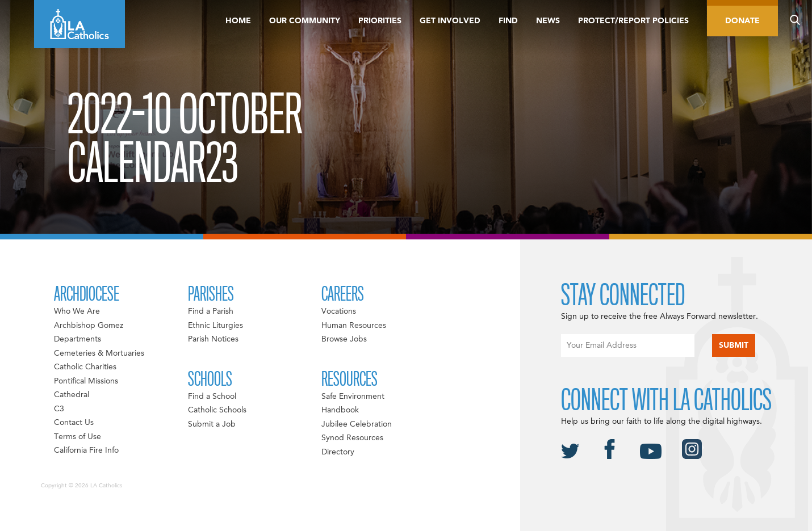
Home (238, 21)
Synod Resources (352, 438)
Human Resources (354, 326)
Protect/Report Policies (633, 21)
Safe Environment (353, 397)
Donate (742, 21)
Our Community (305, 21)
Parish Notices (213, 339)
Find (508, 21)
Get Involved (450, 21)
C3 (59, 409)
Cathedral (72, 395)
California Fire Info (86, 450)
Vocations (339, 311)
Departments (78, 339)
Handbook (340, 410)
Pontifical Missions (86, 381)
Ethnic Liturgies (215, 326)
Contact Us (74, 423)
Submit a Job (212, 424)
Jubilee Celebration (357, 424)
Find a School (212, 397)
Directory (338, 452)
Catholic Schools (217, 410)
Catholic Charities (85, 367)
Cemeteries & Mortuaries (99, 353)
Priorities (380, 21)
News (548, 21)
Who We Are (77, 311)
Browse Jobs (344, 339)
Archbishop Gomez (89, 326)
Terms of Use (78, 437)
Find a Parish (211, 311)
